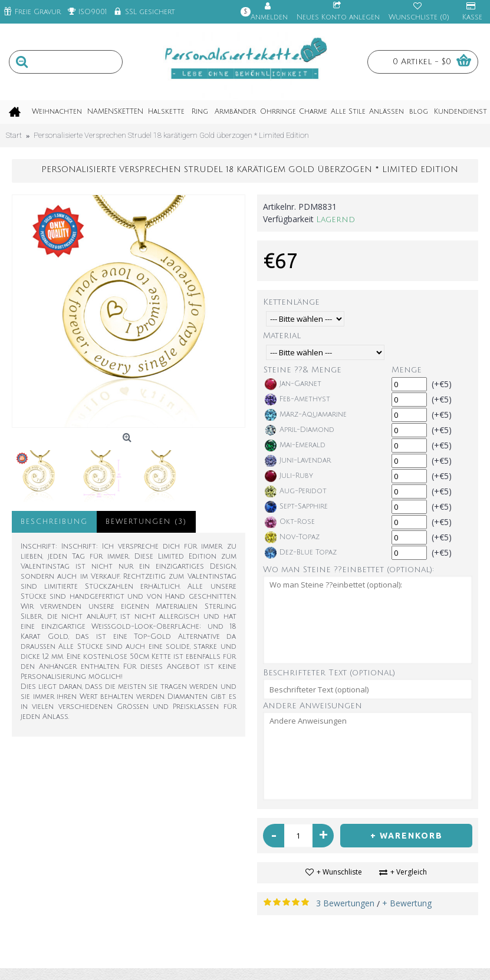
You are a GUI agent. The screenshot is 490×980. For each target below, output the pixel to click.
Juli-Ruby (289, 476)
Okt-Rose (290, 522)
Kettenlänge (291, 302)
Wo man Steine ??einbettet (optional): (348, 570)
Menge (407, 370)
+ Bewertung (407, 903)
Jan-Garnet (293, 384)
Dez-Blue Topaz (301, 553)
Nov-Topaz (292, 537)
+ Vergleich (409, 872)
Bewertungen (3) (146, 522)
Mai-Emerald (295, 446)
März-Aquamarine (306, 415)
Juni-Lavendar (298, 461)
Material (282, 336)
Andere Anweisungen (313, 706)
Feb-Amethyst (297, 400)
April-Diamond (300, 430)
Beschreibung (54, 522)
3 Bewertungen (345, 903)
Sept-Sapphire (296, 507)
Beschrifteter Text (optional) (329, 673)
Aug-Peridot (296, 491)
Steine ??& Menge (302, 370)
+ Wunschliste (339, 872)
